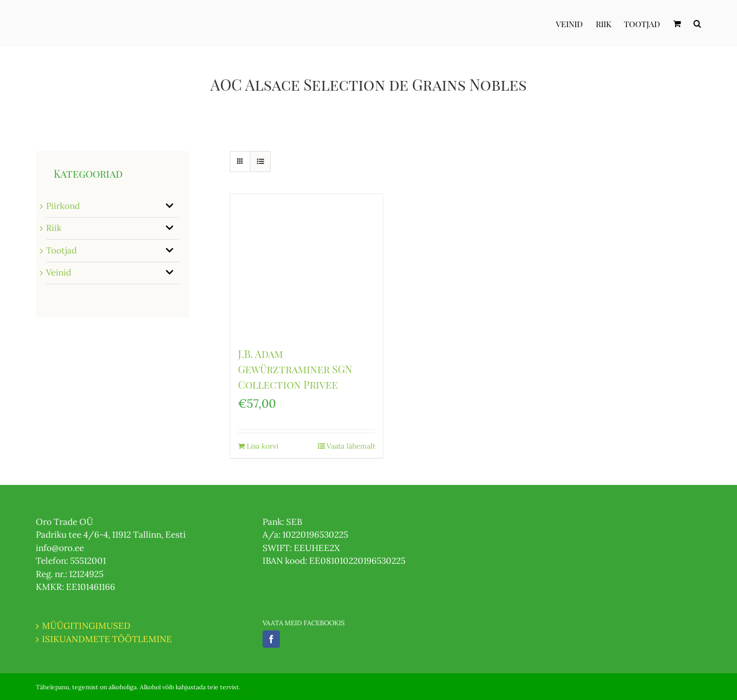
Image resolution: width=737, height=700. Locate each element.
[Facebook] (271, 639)
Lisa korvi (263, 446)
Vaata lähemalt (351, 446)
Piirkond (63, 206)
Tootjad (61, 250)
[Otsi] (697, 23)
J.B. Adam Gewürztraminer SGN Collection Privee (295, 369)
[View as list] (260, 162)
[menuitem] (576, 23)
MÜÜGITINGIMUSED (86, 626)
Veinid (59, 272)
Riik (54, 228)
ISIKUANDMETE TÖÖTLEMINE (107, 639)
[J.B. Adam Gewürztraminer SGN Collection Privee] (307, 265)
